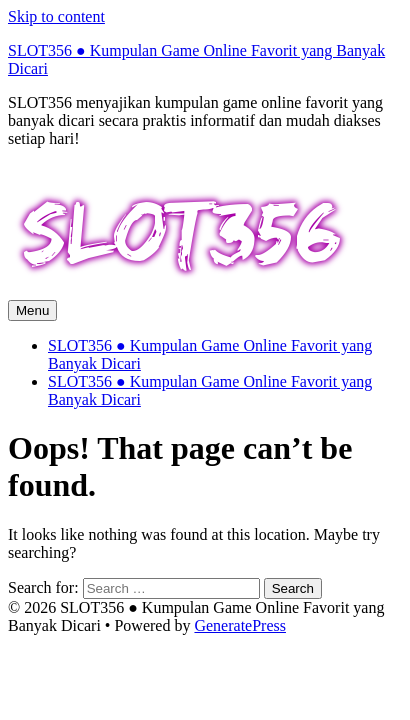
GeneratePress (240, 625)
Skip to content (56, 16)
